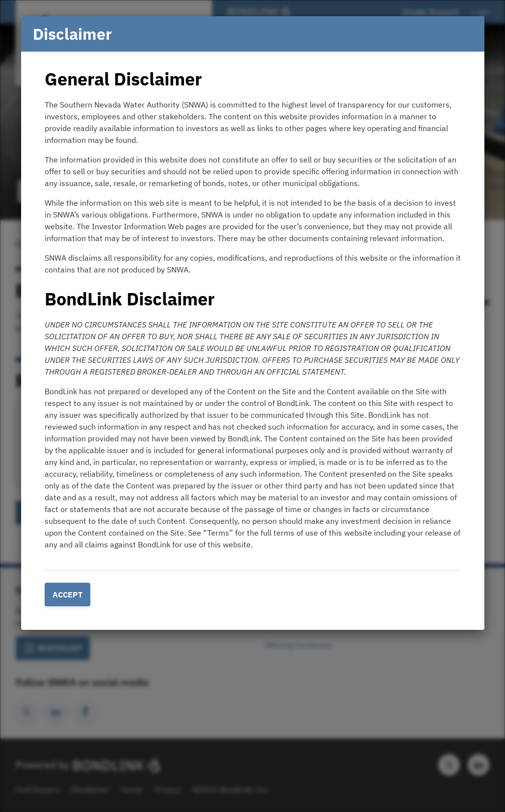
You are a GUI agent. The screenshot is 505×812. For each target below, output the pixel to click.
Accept (67, 595)
